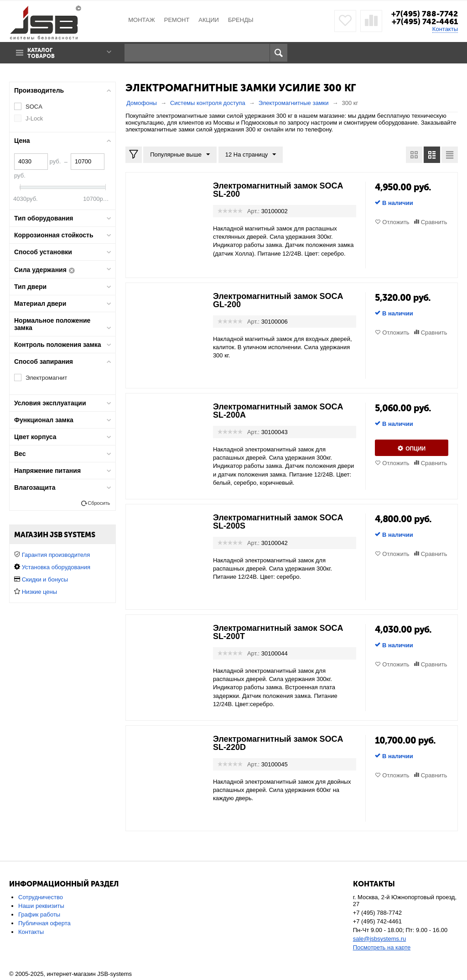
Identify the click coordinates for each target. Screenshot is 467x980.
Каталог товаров (41, 53)
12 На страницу (251, 155)
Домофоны (142, 103)
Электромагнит (46, 378)
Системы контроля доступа (208, 103)
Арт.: (253, 211)
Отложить (396, 222)
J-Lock (34, 118)
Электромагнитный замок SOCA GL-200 (278, 300)
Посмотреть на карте (382, 947)
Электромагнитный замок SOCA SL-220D (278, 743)
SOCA (34, 107)
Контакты (445, 29)
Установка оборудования (56, 567)
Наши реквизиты (41, 906)
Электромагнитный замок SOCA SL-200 (278, 190)
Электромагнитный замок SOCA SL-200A (278, 411)
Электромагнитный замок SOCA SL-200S (278, 522)
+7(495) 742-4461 (425, 21)
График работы (39, 914)
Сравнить (434, 222)
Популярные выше (180, 155)
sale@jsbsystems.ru (380, 939)
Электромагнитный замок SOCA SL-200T (278, 632)
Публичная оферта (44, 923)
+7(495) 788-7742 (425, 14)
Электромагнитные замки (294, 103)
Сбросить (99, 503)
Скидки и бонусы (45, 579)
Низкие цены (39, 592)
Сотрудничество (41, 897)
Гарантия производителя (56, 555)
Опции (415, 449)
